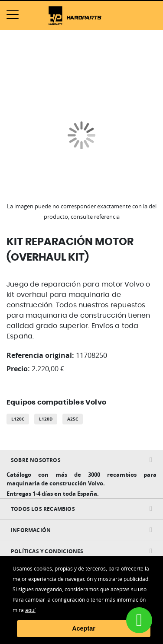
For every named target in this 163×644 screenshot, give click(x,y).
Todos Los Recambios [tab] (43, 509)
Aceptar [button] (84, 628)
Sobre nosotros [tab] (36, 460)
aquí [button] (30, 610)
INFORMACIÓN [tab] (31, 530)
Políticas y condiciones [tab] (47, 551)
